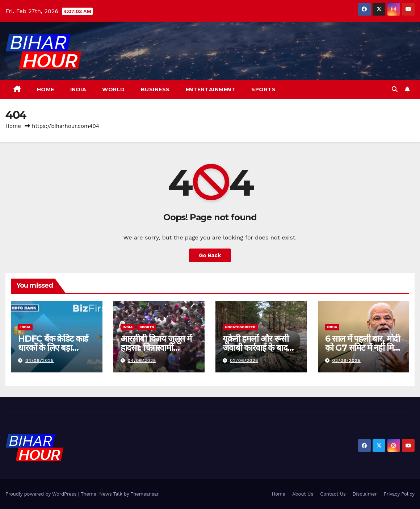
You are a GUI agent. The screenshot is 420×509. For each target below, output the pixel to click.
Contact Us (333, 494)
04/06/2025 (40, 360)
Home (46, 89)
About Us (303, 494)
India (78, 89)
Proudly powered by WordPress (42, 494)
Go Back (210, 255)
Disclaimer (365, 494)
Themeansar (145, 494)
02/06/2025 (244, 360)
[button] (395, 89)
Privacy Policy (399, 494)
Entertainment (211, 89)
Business (155, 89)
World (114, 89)
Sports (263, 89)
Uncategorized (240, 327)
